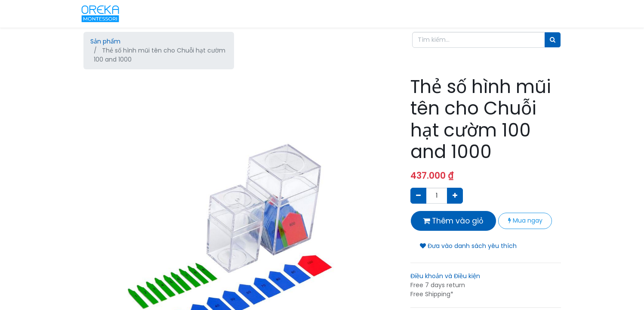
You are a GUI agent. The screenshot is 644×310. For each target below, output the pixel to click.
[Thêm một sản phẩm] (455, 196)
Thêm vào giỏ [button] (453, 221)
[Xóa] (418, 196)
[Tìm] (553, 40)
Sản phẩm (105, 41)
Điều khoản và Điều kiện (445, 276)
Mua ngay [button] (525, 220)
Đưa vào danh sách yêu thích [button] (468, 246)
